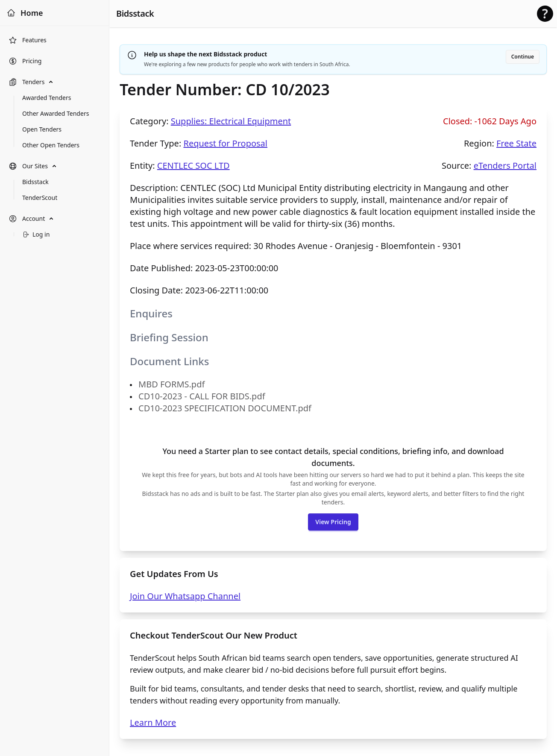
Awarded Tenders (47, 98)
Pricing (25, 61)
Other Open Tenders (51, 145)
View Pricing (333, 522)
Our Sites (28, 166)
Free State (516, 143)
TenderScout (40, 198)
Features (28, 40)
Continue (523, 57)
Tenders (26, 82)
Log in (36, 234)
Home (25, 13)
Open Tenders (42, 129)
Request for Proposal (225, 143)
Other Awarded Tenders (56, 113)
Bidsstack (135, 13)
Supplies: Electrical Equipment (231, 121)
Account (27, 219)
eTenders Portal (505, 166)
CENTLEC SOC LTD (193, 166)
